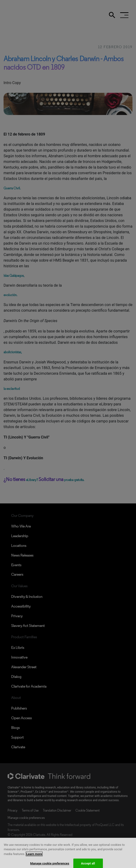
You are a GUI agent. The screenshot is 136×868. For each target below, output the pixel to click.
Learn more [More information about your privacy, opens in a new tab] (34, 857)
